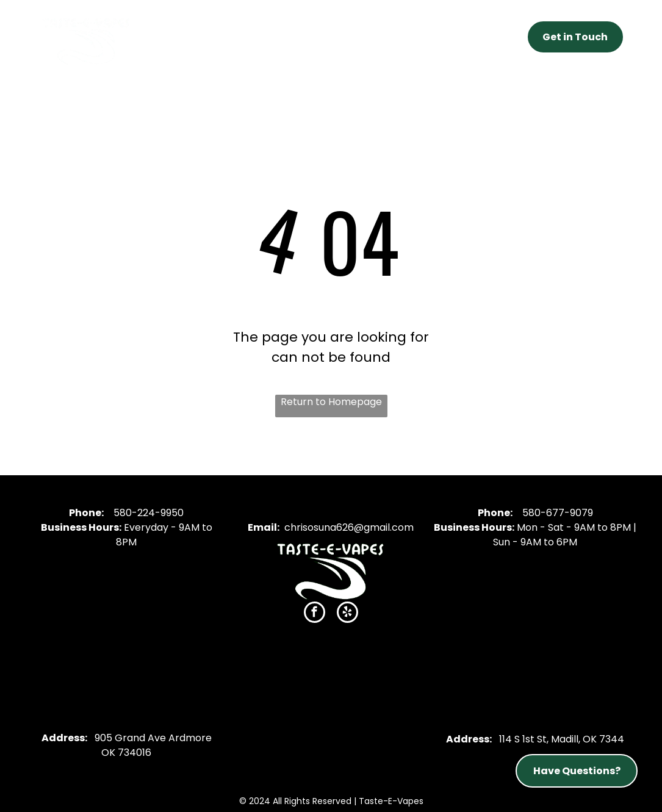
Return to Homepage (331, 402)
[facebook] (315, 614)
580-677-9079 (558, 513)
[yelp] (347, 614)
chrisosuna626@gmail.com (349, 527)
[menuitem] (208, 34)
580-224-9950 (149, 513)
